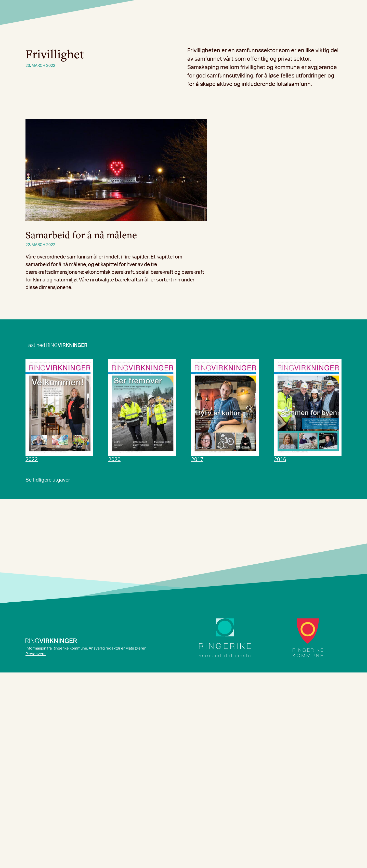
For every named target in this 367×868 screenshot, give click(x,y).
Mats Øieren (136, 648)
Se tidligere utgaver (48, 480)
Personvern (36, 654)
